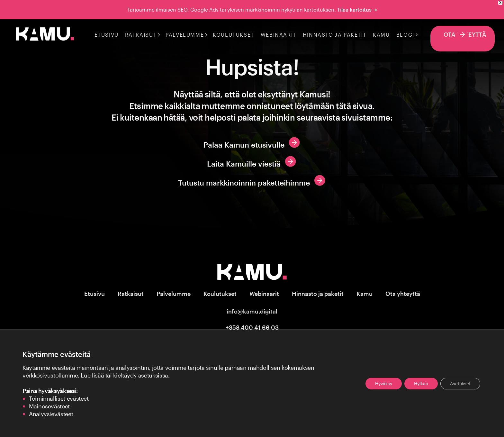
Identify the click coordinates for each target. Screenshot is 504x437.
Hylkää (421, 383)
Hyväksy (384, 383)
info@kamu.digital (252, 311)
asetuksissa (153, 375)
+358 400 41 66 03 (252, 327)
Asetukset (460, 383)
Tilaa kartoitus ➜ (357, 9)
